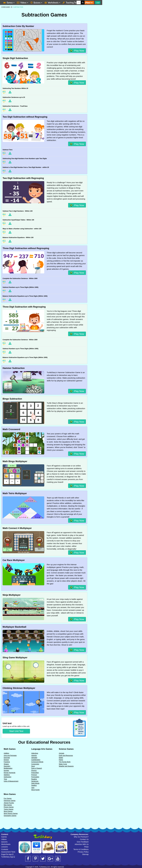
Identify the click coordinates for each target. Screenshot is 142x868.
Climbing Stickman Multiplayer (19, 688)
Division (6, 760)
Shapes (6, 764)
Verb (33, 788)
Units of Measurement (11, 781)
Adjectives (35, 753)
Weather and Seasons (66, 766)
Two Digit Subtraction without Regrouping (25, 117)
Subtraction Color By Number (18, 26)
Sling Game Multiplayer (15, 658)
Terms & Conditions (81, 849)
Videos (4, 839)
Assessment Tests (8, 852)
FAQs (86, 847)
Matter (61, 758)
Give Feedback (83, 842)
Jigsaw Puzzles (9, 803)
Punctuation (35, 777)
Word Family (35, 790)
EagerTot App (7, 854)
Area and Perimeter (10, 756)
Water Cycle (63, 764)
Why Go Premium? (81, 837)
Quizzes (4, 842)
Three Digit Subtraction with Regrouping (24, 307)
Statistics (7, 775)
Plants (61, 760)
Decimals (7, 758)
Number (6, 771)
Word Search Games (11, 813)
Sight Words (35, 783)
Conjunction (35, 764)
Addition (6, 753)
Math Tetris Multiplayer (15, 493)
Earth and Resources (66, 756)
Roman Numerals (10, 773)
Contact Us (84, 839)
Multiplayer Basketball (14, 627)
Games (4, 837)
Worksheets (6, 844)
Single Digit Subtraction (15, 58)
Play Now (77, 51)
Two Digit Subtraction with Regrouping (23, 178)
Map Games (8, 805)
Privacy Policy (83, 852)
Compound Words (37, 762)
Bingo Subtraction (12, 399)
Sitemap (85, 854)
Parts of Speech (37, 768)
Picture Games (9, 807)
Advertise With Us (82, 844)
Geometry (7, 766)
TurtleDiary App (8, 857)
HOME (3, 7)
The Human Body (65, 762)
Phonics (34, 771)
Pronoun (34, 775)
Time (5, 779)
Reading (34, 779)
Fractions (7, 762)
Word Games (8, 811)
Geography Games (10, 816)
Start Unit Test (16, 731)
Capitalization (36, 760)
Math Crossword (11, 429)
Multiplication (8, 768)
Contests (5, 849)
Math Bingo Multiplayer (15, 461)
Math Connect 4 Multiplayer (17, 528)
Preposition (35, 773)
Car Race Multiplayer (14, 560)
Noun (33, 766)
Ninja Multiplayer (12, 595)
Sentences (35, 781)
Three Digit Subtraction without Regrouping (26, 248)
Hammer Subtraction (14, 368)
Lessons (4, 847)
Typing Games (9, 809)
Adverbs (34, 756)
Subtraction (8, 777)
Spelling (34, 785)
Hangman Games (10, 801)
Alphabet (34, 758)
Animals (61, 753)
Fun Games (8, 798)
